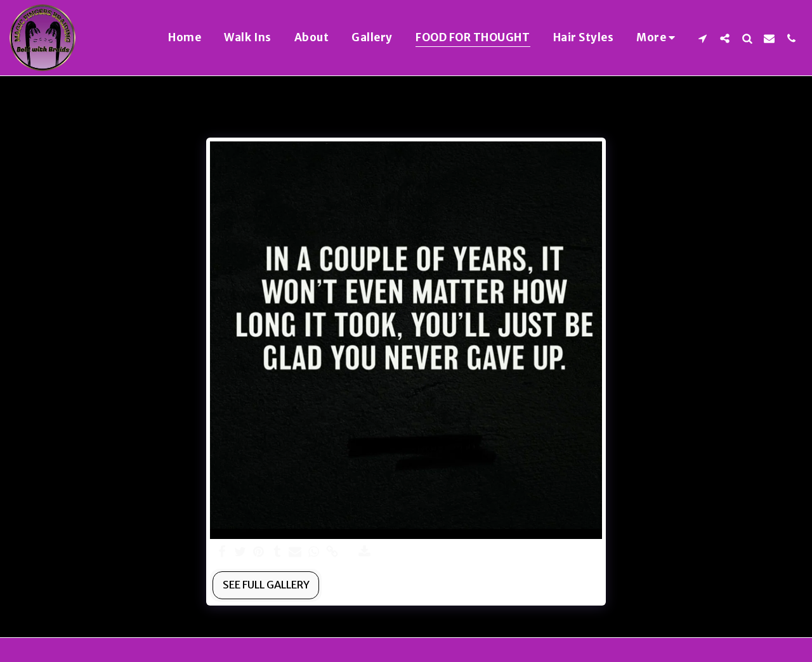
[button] (703, 38)
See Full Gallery (266, 585)
